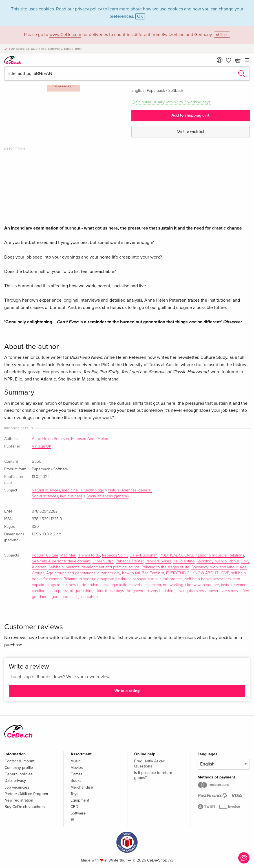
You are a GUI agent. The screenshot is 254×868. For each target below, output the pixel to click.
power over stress (223, 591)
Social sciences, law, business (57, 496)
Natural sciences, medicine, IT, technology (68, 490)
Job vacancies (17, 787)
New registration (19, 800)
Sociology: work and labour (215, 567)
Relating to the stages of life (165, 567)
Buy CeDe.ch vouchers (25, 807)
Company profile (19, 768)
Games (77, 774)
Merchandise (82, 787)
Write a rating (127, 691)
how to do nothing (85, 585)
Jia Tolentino (184, 561)
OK (140, 16)
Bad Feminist (153, 573)
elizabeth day (109, 573)
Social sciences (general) (108, 496)
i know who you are (202, 585)
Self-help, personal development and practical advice (94, 567)
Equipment (80, 800)
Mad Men (68, 555)
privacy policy (89, 9)
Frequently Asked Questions (150, 764)
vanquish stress (192, 591)
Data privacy (15, 781)
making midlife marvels (122, 585)
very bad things (164, 591)
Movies (77, 768)
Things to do (89, 555)
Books (76, 781)
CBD (74, 807)
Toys (74, 794)
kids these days (111, 591)
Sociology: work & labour (218, 561)
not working (173, 585)
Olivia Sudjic (103, 561)
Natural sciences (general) (130, 490)
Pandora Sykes (158, 561)
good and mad (64, 597)
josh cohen (88, 597)
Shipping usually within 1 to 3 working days (173, 102)
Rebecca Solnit (115, 555)
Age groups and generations (71, 573)
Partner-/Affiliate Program (26, 794)
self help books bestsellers (208, 579)
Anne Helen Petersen (50, 439)
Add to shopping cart (190, 115)
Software (78, 813)
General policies (19, 774)
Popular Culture (45, 555)
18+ (73, 820)
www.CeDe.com (65, 35)
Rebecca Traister (130, 561)
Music (76, 761)
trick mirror (152, 585)
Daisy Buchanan (144, 555)
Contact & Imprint (19, 761)
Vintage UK (42, 446)
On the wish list (190, 131)
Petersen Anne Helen (90, 439)
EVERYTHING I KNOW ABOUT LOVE (198, 573)
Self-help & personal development (61, 561)
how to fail (131, 573)
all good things (83, 591)
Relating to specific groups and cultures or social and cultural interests (123, 579)
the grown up (137, 591)
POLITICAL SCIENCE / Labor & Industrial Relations (202, 555)
